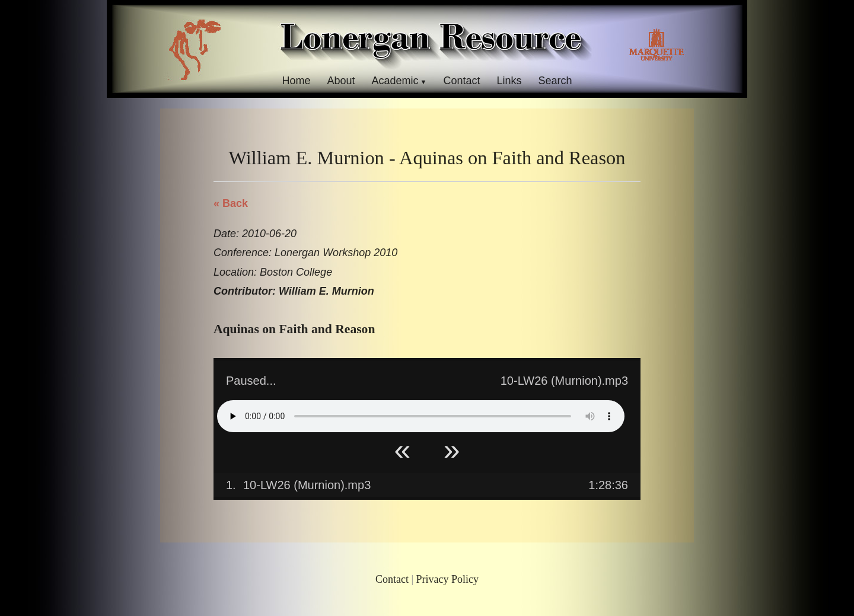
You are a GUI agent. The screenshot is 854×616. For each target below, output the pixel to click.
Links (509, 81)
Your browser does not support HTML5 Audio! (421, 416)
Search (555, 81)
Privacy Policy (448, 579)
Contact (461, 81)
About (341, 81)
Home (296, 81)
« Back (231, 203)
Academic (395, 81)
